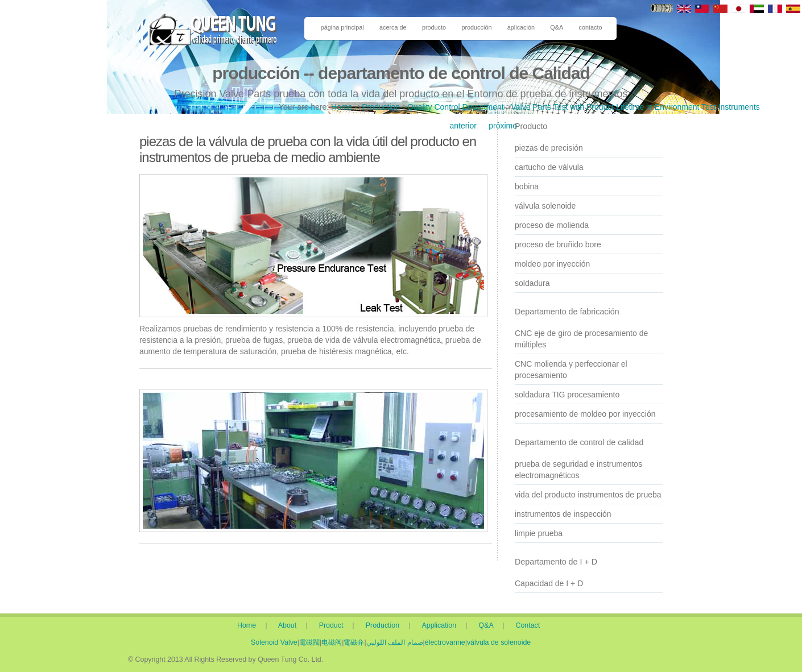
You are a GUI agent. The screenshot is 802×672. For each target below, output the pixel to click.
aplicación (521, 27)
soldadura (532, 283)
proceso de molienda (552, 225)
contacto (591, 27)
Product (333, 625)
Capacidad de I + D (549, 583)
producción (476, 27)
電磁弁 (354, 642)
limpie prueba (539, 533)
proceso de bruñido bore (558, 244)
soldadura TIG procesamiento (567, 395)
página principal (342, 27)
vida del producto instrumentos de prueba (588, 495)
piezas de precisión (549, 148)
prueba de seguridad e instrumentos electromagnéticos (578, 470)
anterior (463, 126)
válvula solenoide (545, 206)
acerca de (393, 27)
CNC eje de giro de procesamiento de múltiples (581, 339)
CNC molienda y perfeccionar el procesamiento (571, 370)
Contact (528, 625)
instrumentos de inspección (563, 514)
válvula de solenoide (499, 642)
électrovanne (445, 642)
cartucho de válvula (549, 167)
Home (342, 107)
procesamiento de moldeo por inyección (585, 414)
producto (434, 27)
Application (443, 625)
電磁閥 (309, 642)
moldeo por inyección (552, 264)
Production (381, 107)
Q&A (557, 27)
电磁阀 (332, 642)
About (290, 625)
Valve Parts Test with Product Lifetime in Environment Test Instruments (635, 107)
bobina (527, 186)
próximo (503, 126)
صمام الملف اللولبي (395, 642)
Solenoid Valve (274, 642)
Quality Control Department (456, 107)
